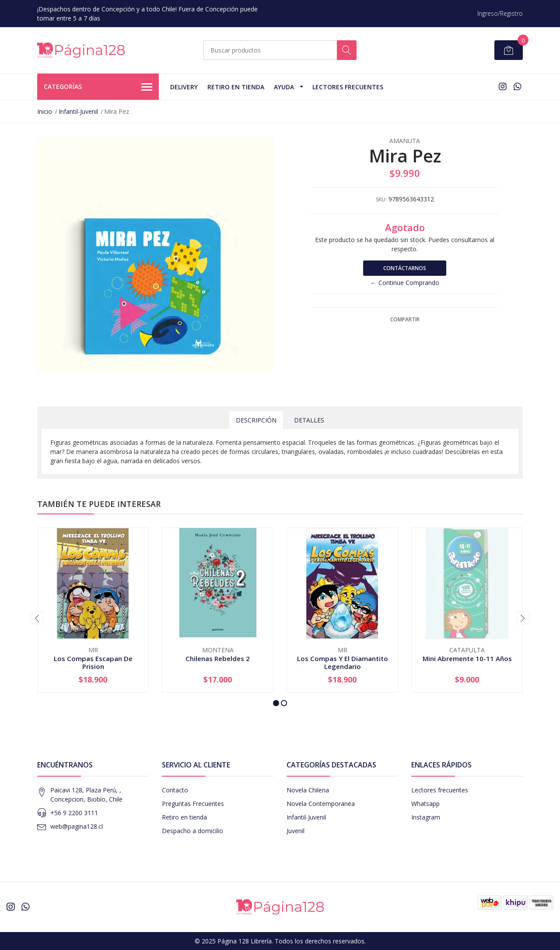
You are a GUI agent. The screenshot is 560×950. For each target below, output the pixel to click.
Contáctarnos (405, 268)
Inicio (45, 111)
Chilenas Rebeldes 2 (218, 658)
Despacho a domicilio (192, 831)
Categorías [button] (98, 87)
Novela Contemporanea (321, 804)
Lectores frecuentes (440, 790)
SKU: (381, 199)
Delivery (184, 87)
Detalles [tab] (309, 420)
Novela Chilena (308, 790)
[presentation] (37, 618)
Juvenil (296, 831)
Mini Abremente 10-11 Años (467, 658)
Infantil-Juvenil (78, 111)
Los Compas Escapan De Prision (93, 662)
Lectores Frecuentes (348, 87)
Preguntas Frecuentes (193, 804)
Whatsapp (425, 804)
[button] (276, 703)
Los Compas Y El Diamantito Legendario (343, 662)
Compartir (405, 319)
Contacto (175, 790)
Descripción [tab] (256, 420)
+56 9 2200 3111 (74, 813)
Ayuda (284, 87)
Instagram (426, 817)
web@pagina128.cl (77, 826)
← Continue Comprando (405, 283)
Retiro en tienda (236, 87)
